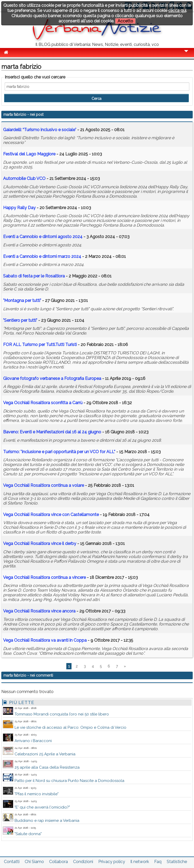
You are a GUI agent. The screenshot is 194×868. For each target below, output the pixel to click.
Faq (158, 862)
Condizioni (83, 862)
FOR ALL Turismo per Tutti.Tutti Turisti (40, 345)
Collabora (59, 862)
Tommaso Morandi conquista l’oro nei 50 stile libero (62, 714)
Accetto (125, 21)
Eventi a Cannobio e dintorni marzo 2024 (42, 256)
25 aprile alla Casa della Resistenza (47, 767)
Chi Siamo (34, 862)
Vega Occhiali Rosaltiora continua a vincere (44, 577)
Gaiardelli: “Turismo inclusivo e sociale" (40, 130)
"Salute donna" (28, 834)
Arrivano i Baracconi (33, 741)
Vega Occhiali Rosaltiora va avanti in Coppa (45, 640)
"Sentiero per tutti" (20, 320)
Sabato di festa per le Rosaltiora (34, 276)
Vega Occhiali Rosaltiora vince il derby (40, 544)
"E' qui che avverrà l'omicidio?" (42, 807)
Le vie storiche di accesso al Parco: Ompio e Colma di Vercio (70, 727)
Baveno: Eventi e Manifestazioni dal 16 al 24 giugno (52, 432)
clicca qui (177, 11)
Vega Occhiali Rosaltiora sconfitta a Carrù (43, 403)
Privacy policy (112, 862)
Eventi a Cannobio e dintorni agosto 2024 (43, 237)
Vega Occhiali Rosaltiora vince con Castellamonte (51, 515)
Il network (140, 862)
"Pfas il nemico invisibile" (37, 794)
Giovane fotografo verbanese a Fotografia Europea (52, 378)
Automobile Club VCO (24, 178)
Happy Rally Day (19, 208)
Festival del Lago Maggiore (29, 154)
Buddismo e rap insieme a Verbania (47, 821)
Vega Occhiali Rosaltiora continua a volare (44, 485)
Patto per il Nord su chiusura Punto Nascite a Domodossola (69, 781)
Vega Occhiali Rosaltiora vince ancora (39, 611)
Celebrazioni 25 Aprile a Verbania (45, 754)
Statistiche (177, 862)
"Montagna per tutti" (22, 301)
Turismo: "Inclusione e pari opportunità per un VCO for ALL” (59, 452)
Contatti (12, 862)
